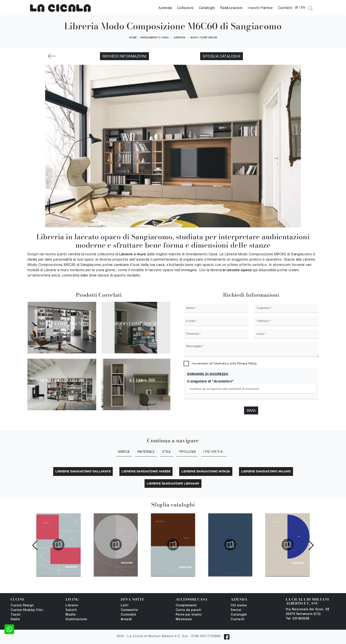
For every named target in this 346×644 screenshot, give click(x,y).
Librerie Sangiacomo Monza (206, 471)
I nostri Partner (260, 8)
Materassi (184, 619)
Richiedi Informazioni (125, 56)
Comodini (128, 615)
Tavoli (16, 615)
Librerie (180, 38)
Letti (125, 606)
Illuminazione (76, 619)
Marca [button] (124, 452)
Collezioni (185, 8)
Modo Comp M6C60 (204, 38)
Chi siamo (239, 606)
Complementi (186, 606)
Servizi (236, 610)
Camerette (129, 610)
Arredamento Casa (154, 38)
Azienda (165, 8)
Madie (71, 615)
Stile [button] (167, 452)
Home (133, 38)
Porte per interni (189, 615)
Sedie (15, 619)
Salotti (71, 610)
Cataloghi (207, 8)
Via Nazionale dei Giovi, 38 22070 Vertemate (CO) (307, 612)
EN (303, 7)
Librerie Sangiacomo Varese (146, 471)
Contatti (285, 8)
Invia (251, 410)
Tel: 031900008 (298, 619)
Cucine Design (22, 606)
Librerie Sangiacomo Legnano (173, 483)
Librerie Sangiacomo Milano (266, 471)
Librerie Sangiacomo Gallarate (83, 471)
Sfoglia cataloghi (222, 56)
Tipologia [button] (187, 452)
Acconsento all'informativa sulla (225, 363)
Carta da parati (188, 610)
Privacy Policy (247, 363)
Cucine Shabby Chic (27, 610)
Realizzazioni (231, 8)
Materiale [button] (146, 452)
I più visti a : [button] (214, 452)
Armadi (126, 619)
